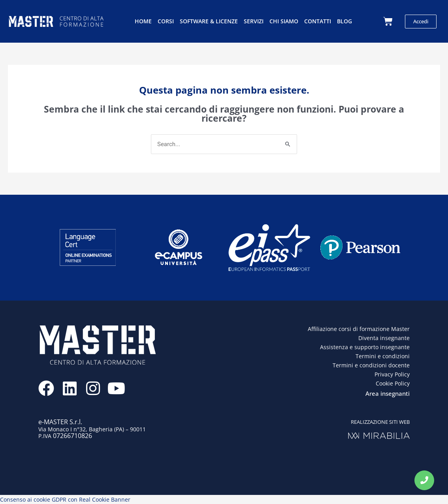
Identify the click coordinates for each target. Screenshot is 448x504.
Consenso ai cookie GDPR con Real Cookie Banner (65, 499)
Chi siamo (284, 21)
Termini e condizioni (383, 356)
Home (143, 21)
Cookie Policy (393, 383)
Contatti (318, 21)
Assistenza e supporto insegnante (365, 347)
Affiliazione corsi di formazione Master (359, 329)
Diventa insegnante (384, 338)
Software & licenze (209, 21)
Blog (344, 21)
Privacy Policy (392, 374)
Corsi (166, 21)
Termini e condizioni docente (371, 365)
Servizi (254, 21)
